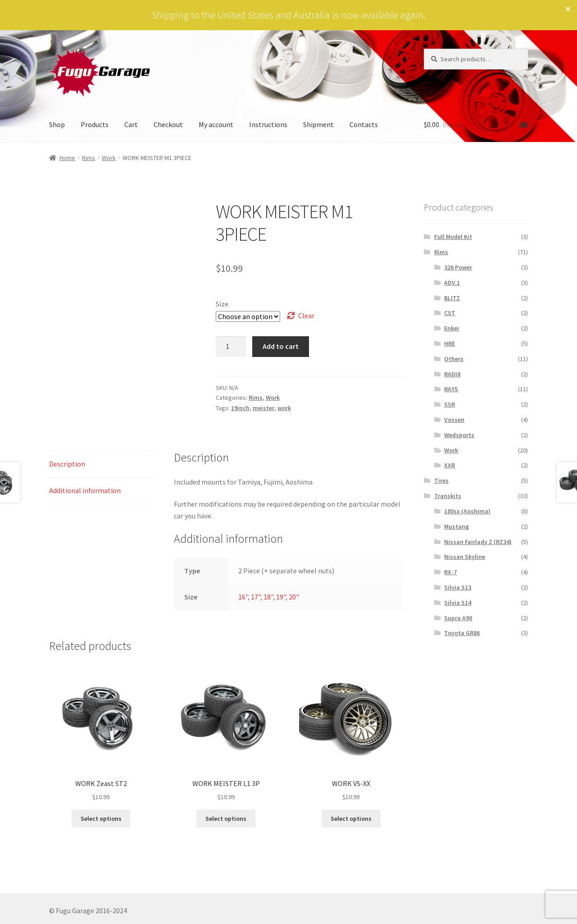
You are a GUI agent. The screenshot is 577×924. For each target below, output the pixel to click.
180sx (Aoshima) (467, 511)
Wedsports (459, 435)
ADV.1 (452, 283)
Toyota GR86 (462, 633)
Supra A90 (458, 618)
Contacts (364, 124)
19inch (240, 408)
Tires (441, 480)
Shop (57, 124)
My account (216, 124)
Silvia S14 (458, 603)
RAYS (451, 389)
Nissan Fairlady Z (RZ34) (478, 542)
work (284, 408)
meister (264, 408)
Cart (131, 124)
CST (450, 313)
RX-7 (450, 572)
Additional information (85, 490)
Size (222, 304)
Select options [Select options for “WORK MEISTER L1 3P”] (226, 819)
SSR (450, 404)
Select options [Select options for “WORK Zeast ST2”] (101, 819)
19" (281, 597)
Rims (89, 158)
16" (243, 597)
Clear (306, 316)
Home (67, 158)
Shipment (318, 124)
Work (109, 158)
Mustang (457, 526)
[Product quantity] (231, 347)
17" (256, 597)
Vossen (454, 420)
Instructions (268, 124)
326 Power (458, 267)
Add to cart (281, 346)
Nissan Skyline (465, 557)
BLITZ (452, 298)
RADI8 (452, 374)
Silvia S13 (458, 587)
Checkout (168, 124)
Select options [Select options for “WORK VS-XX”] (351, 819)
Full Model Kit (453, 237)
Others (454, 359)
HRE (450, 343)
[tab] (101, 464)
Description (67, 464)
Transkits (448, 496)
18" (268, 597)
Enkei (452, 328)
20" (294, 597)
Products (95, 124)
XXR (450, 465)
